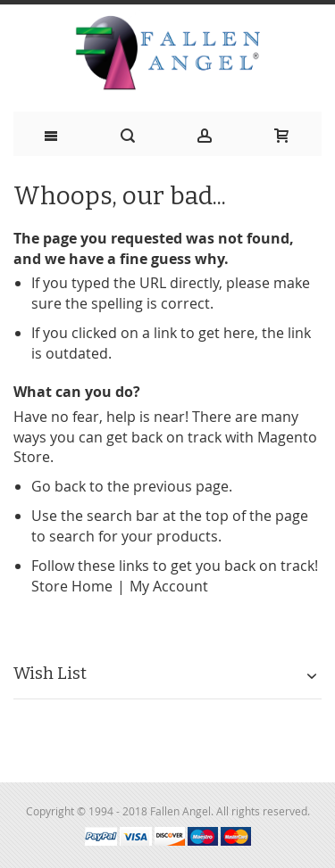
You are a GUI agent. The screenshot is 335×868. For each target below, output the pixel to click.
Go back (59, 486)
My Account (169, 586)
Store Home (72, 586)
